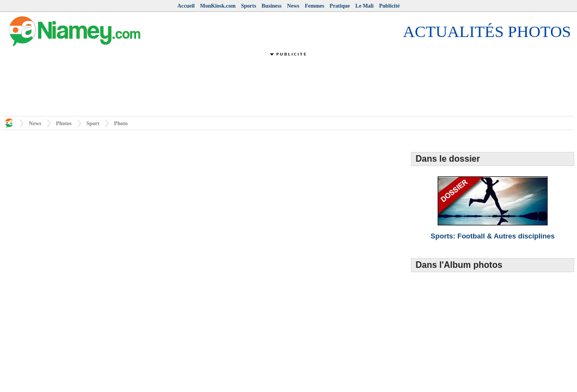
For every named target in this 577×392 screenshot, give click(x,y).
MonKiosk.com (217, 6)
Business (272, 6)
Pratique (340, 6)
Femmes (315, 6)
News (293, 6)
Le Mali (365, 6)
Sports (249, 6)
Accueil (186, 6)
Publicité (389, 6)
